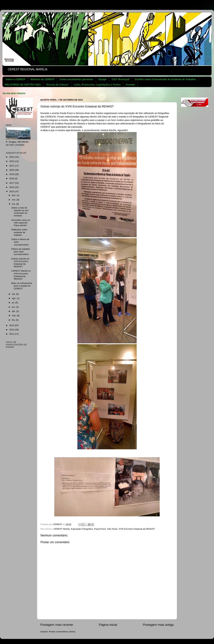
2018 (12, 178)
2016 (12, 187)
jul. (14, 303)
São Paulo (112, 529)
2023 (12, 157)
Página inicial (108, 625)
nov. (14, 200)
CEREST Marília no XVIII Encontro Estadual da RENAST (21, 275)
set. (14, 294)
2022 (12, 161)
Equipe (103, 79)
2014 (12, 325)
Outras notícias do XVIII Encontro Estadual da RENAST (20, 263)
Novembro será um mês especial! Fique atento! (21, 223)
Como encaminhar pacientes (76, 79)
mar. (14, 316)
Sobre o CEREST (16, 79)
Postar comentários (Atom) (62, 632)
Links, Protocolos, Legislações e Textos (97, 85)
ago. (14, 298)
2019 (12, 174)
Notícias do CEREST (43, 79)
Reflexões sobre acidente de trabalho (19, 232)
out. (14, 204)
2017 (12, 183)
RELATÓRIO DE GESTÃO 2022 (23, 85)
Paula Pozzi (100, 529)
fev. (14, 320)
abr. (14, 311)
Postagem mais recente (57, 625)
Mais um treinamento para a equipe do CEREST (22, 286)
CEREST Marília (62, 529)
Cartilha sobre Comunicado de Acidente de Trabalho (165, 79)
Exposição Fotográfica (82, 529)
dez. (14, 195)
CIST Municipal (121, 79)
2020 (12, 170)
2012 (12, 334)
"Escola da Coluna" (57, 85)
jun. (14, 307)
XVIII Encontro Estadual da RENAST (137, 529)
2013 (12, 330)
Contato (130, 85)
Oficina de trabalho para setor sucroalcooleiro (21, 252)
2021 (12, 166)
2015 (12, 191)
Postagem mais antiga (158, 625)
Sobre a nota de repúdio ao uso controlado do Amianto (20, 212)
